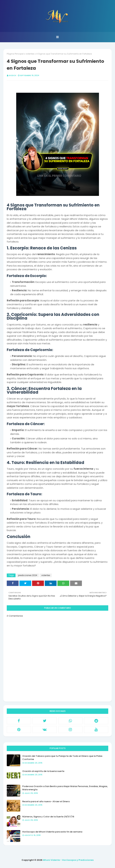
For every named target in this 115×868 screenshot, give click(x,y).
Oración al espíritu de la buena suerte (43, 771)
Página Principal (15, 54)
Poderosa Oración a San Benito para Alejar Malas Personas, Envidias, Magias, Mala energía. (65, 788)
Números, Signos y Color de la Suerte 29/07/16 (48, 817)
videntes (30, 54)
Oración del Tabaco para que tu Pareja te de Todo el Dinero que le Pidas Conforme (62, 758)
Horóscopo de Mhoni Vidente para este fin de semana (52, 832)
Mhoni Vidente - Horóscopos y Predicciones (68, 860)
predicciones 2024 (28, 575)
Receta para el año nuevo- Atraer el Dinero (46, 801)
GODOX (12, 75)
